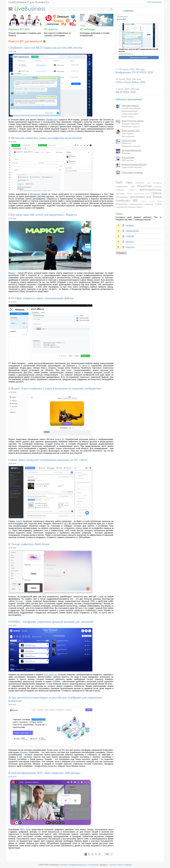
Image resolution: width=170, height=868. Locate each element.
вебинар (128, 865)
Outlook (156, 193)
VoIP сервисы (128, 134)
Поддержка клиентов (131, 146)
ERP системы (128, 160)
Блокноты (121, 204)
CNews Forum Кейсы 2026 (130, 82)
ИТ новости (51, 29)
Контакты (64, 865)
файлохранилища (151, 190)
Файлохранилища (130, 111)
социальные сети (125, 186)
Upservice (130, 247)
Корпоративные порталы (134, 164)
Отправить (121, 253)
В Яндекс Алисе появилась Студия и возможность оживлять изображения (55, 388)
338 (107, 854)
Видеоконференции (131, 150)
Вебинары (126, 153)
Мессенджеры (128, 136)
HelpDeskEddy (132, 231)
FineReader (123, 201)
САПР (158, 204)
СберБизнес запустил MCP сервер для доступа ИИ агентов (45, 48)
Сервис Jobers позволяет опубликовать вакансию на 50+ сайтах (48, 460)
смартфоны (121, 207)
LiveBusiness (128, 11)
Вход (149, 2)
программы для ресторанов (149, 183)
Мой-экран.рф (50, 675)
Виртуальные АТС (131, 131)
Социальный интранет (132, 167)
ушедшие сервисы (135, 207)
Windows (132, 190)
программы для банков (146, 197)
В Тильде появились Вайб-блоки (29, 544)
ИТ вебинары (88, 29)
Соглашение (93, 865)
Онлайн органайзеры (131, 108)
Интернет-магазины (131, 124)
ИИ (135, 200)
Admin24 (130, 242)
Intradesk (130, 225)
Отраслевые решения (132, 172)
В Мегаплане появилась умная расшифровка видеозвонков (45, 138)
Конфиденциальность (78, 865)
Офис (129, 182)
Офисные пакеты (130, 105)
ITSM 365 (130, 236)
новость (120, 865)
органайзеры (122, 197)
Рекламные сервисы (131, 126)
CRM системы (129, 140)
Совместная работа (130, 114)
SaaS (119, 182)
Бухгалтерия (128, 157)
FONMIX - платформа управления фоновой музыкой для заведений (51, 622)
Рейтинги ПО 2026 (19, 29)
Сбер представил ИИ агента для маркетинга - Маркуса (43, 215)
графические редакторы (148, 201)
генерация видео (124, 193)
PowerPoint (145, 186)
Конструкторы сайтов (132, 121)
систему (113, 865)
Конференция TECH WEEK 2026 (134, 72)
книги (159, 201)
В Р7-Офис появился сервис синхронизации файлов (41, 298)
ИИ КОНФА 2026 (126, 92)
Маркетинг (127, 143)
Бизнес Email (128, 117)
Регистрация (157, 2)
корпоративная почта (142, 194)
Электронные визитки (141, 204)
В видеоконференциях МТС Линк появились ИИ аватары (44, 773)
